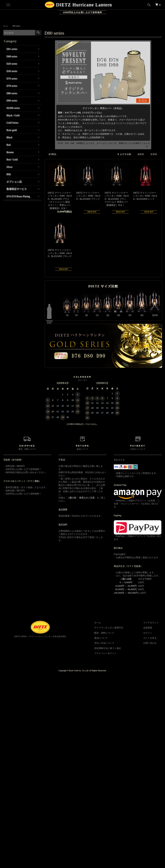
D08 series (12, 56)
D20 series (12, 64)
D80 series (18, 26)
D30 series (12, 71)
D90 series (12, 100)
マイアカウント (154, 623)
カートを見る (153, 638)
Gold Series (12, 123)
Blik (9, 174)
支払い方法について (113, 643)
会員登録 (151, 628)
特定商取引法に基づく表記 (116, 648)
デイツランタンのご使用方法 (118, 628)
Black (9, 137)
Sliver (10, 167)
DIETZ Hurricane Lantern (83, 5)
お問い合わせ (153, 643)
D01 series (12, 49)
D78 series (12, 86)
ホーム (6, 26)
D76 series (12, 79)
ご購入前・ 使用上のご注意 (81, 498)
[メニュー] (8, 5)
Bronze (10, 152)
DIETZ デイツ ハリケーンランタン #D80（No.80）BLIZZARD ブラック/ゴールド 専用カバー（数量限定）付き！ (117, 199)
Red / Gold (12, 159)
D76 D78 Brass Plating (18, 196)
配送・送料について (113, 633)
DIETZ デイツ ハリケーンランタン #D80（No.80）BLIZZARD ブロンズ (60, 253)
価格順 (141, 154)
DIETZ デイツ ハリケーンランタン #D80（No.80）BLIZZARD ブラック (88, 196)
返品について (110, 638)
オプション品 (14, 182)
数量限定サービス (17, 189)
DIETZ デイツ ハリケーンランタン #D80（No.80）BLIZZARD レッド (145, 196)
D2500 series (13, 108)
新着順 (154, 154)
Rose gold (12, 130)
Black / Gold (13, 115)
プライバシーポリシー (114, 653)
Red (9, 145)
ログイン (151, 633)
